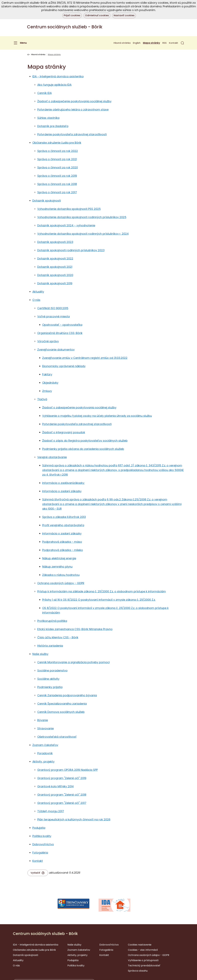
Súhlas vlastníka (48, 118)
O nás (36, 300)
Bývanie (43, 720)
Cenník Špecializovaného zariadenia (62, 704)
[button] (182, 43)
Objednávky (50, 383)
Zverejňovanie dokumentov (56, 350)
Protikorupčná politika (52, 621)
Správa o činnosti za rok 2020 (58, 167)
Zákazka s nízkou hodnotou (61, 575)
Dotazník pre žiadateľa (53, 126)
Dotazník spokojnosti (47, 201)
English (137, 43)
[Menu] (20, 43)
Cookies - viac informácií (143, 950)
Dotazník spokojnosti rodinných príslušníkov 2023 (71, 250)
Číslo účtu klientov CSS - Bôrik (58, 637)
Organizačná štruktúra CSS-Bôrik (60, 333)
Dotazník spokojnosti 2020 (55, 275)
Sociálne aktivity (48, 679)
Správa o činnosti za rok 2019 (57, 176)
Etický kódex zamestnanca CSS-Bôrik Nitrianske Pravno (75, 629)
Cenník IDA (45, 93)
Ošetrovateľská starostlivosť (57, 737)
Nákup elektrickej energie (59, 558)
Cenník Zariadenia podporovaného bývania (67, 695)
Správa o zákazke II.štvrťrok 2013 (64, 517)
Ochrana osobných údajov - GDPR (61, 583)
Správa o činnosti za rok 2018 (57, 184)
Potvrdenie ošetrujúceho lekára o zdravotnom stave (73, 110)
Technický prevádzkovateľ (144, 966)
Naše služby (40, 654)
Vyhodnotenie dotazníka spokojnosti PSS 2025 (69, 209)
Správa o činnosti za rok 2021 (57, 159)
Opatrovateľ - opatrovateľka (62, 325)
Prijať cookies (72, 15)
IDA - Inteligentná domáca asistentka (58, 76)
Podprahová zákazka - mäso (62, 542)
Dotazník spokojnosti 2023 (55, 242)
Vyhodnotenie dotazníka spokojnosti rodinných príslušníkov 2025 (82, 217)
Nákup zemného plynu (57, 567)
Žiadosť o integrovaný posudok (64, 432)
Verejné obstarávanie (52, 457)
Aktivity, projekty (43, 762)
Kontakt (174, 43)
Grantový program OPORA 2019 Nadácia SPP (68, 770)
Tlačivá (42, 399)
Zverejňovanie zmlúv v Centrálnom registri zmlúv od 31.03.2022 (85, 358)
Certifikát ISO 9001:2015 (53, 308)
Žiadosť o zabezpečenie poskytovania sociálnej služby (74, 101)
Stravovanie (46, 728)
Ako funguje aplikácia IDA (54, 85)
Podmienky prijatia (50, 687)
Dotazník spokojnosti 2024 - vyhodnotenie (66, 225)
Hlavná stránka (122, 43)
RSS (165, 43)
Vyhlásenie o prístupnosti (143, 960)
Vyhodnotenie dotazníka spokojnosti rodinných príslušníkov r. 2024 (83, 234)
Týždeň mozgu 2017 (51, 811)
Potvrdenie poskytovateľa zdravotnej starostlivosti (72, 134)
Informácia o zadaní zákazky (62, 491)
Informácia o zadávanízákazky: (63, 483)
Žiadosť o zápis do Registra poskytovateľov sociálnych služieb (85, 441)
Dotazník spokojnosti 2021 (55, 267)
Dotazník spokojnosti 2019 (55, 283)
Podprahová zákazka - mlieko (63, 550)
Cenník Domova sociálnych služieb (61, 712)
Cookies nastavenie (140, 945)
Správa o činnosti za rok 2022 (58, 151)
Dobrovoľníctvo (43, 844)
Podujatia (39, 828)
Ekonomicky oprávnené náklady (64, 366)
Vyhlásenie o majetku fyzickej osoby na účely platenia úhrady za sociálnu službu (97, 416)
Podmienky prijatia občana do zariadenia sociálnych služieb (83, 449)
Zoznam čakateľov (45, 745)
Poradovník (45, 753)
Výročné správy (48, 341)
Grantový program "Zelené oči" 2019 (62, 778)
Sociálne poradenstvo (52, 670)
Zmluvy (47, 391)
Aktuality (38, 292)
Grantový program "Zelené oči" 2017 (62, 803)
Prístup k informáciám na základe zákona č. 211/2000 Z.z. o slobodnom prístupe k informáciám (102, 591)
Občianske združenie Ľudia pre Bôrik (57, 143)
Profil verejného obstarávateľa (63, 525)
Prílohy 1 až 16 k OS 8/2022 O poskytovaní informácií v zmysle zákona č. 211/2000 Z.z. (99, 600)
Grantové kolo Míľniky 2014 (56, 786)
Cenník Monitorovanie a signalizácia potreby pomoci (73, 662)
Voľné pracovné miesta (54, 316)
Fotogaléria (40, 853)
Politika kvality (42, 836)
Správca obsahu (138, 971)
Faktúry (47, 374)
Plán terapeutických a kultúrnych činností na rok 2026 (74, 819)
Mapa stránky (151, 43)
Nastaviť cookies (124, 15)
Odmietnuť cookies (97, 15)
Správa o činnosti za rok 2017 (57, 192)
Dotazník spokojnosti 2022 (55, 258)
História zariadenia (50, 646)
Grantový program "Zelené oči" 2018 (62, 795)
